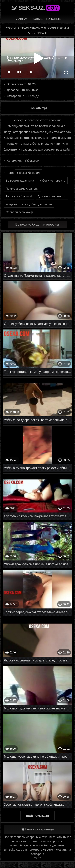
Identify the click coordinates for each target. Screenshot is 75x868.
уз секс (48, 850)
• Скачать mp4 (37, 108)
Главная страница (37, 829)
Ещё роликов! (37, 816)
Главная (21, 19)
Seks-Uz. (39, 8)
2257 (37, 858)
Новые (37, 19)
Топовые (53, 19)
